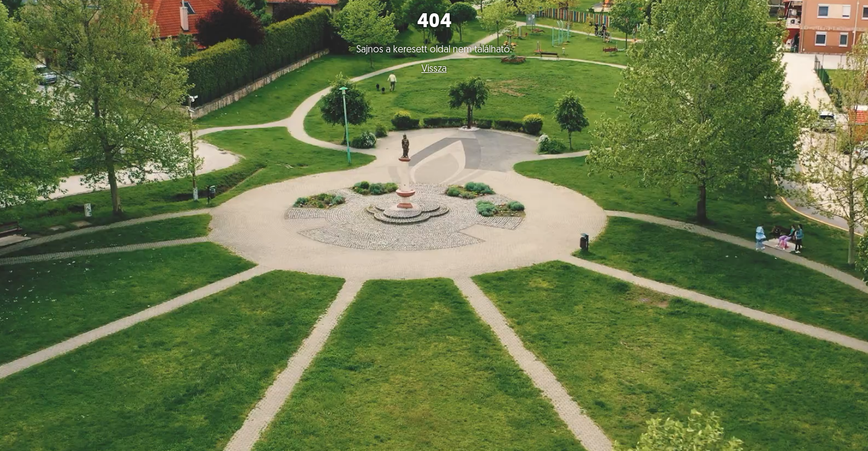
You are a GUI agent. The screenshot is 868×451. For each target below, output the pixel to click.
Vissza (434, 69)
